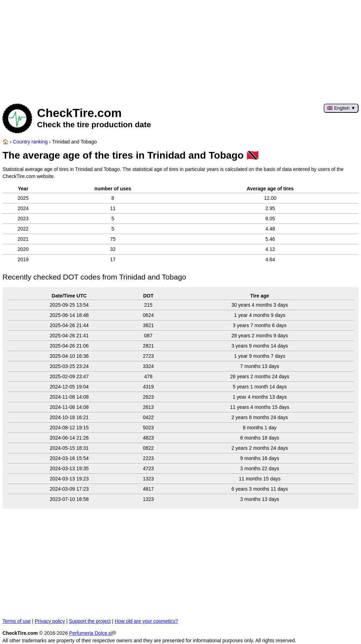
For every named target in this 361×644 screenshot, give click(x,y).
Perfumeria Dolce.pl (91, 633)
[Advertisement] (180, 49)
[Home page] (5, 142)
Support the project (90, 621)
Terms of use (17, 621)
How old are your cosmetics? (146, 621)
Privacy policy (50, 621)
